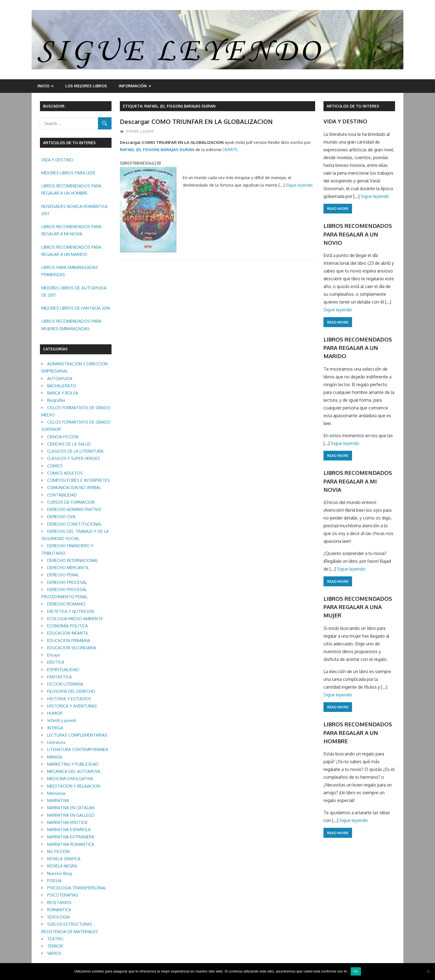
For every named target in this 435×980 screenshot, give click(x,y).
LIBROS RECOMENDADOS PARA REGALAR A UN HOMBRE (71, 189)
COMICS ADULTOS (65, 473)
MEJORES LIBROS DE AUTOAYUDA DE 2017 (74, 292)
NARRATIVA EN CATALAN (71, 808)
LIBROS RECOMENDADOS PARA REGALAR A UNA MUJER (358, 607)
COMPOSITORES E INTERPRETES (79, 480)
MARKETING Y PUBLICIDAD (73, 764)
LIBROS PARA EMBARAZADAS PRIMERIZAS (70, 271)
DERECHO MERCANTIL (68, 568)
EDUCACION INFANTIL (68, 633)
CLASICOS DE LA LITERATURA (75, 451)
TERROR (55, 946)
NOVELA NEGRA (62, 866)
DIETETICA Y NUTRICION (71, 611)
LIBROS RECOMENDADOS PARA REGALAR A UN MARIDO (71, 251)
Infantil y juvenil (140, 131)
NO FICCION (58, 852)
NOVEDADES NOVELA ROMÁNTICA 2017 (74, 210)
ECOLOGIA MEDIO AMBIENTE (75, 619)
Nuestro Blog (60, 873)
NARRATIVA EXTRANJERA (71, 837)
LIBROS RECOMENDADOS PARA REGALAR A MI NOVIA (71, 230)
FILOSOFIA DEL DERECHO (71, 691)
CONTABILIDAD (62, 495)
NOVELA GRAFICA (64, 859)
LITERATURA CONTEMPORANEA (78, 749)
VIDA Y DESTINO (57, 160)
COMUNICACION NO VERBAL (74, 488)
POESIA (54, 881)
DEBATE (230, 150)
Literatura (56, 742)
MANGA (55, 757)
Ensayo (54, 655)
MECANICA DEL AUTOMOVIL (74, 771)
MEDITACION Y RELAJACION (74, 786)
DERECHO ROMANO (66, 604)
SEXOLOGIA (59, 917)
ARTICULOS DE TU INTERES (353, 106)
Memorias (56, 793)
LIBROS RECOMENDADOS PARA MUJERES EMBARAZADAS (71, 325)
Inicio (43, 86)
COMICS (55, 466)
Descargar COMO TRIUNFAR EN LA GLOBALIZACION (196, 121)
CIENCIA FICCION (63, 437)
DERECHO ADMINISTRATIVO (74, 509)
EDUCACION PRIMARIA (69, 641)
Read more (338, 208)
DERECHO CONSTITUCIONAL (74, 524)
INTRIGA (55, 728)
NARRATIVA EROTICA (67, 822)
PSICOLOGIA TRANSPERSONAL (77, 888)
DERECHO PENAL (63, 575)
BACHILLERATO (62, 386)
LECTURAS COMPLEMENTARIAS (77, 735)
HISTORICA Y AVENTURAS (72, 706)
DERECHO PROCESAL (67, 582)
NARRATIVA (58, 800)
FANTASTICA (60, 677)
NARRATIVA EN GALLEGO (71, 815)
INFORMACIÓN (133, 86)
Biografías (56, 400)
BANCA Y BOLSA (63, 393)
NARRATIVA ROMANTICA (71, 844)
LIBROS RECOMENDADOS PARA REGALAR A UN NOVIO (358, 234)
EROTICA (56, 662)
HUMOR (55, 713)
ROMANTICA (59, 910)
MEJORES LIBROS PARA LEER (68, 173)
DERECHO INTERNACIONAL (73, 560)
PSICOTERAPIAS (63, 895)
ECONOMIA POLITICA (68, 626)
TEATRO (55, 939)
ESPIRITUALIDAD (63, 670)
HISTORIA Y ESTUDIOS (69, 699)
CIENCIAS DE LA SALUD (69, 444)
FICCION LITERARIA (65, 684)
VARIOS (54, 953)
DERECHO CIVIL (62, 517)
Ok (356, 971)
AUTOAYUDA (60, 379)
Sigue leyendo (299, 185)
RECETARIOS (59, 903)
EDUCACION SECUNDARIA (72, 648)
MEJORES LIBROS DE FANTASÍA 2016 (76, 308)
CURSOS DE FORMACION (71, 502)
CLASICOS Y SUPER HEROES (74, 458)
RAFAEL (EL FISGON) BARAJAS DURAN (157, 150)
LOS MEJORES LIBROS (86, 86)
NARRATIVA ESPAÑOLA (69, 830)
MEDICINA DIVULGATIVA (70, 779)
